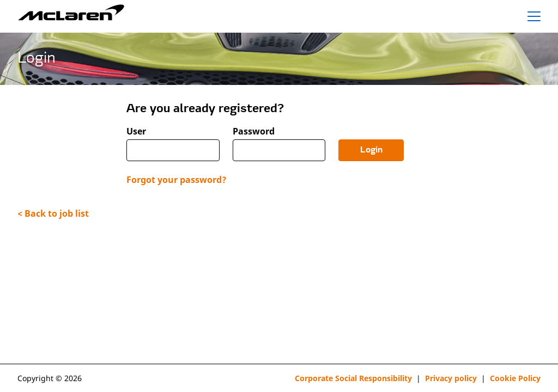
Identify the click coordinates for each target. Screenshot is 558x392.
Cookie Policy (515, 378)
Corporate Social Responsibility (353, 378)
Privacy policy (451, 378)
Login (371, 150)
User (136, 131)
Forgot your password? (177, 180)
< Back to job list (53, 213)
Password (254, 131)
